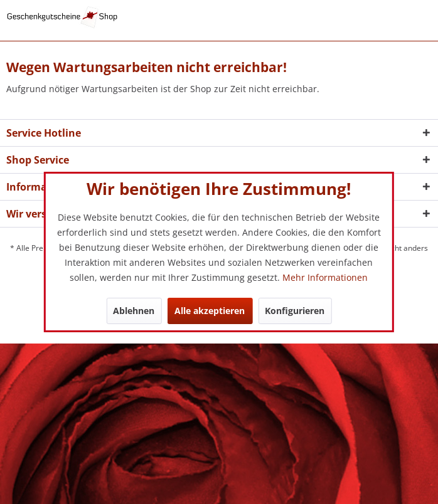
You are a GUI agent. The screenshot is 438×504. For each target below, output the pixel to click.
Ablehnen (134, 311)
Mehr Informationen (325, 277)
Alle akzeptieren (210, 311)
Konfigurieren (295, 311)
